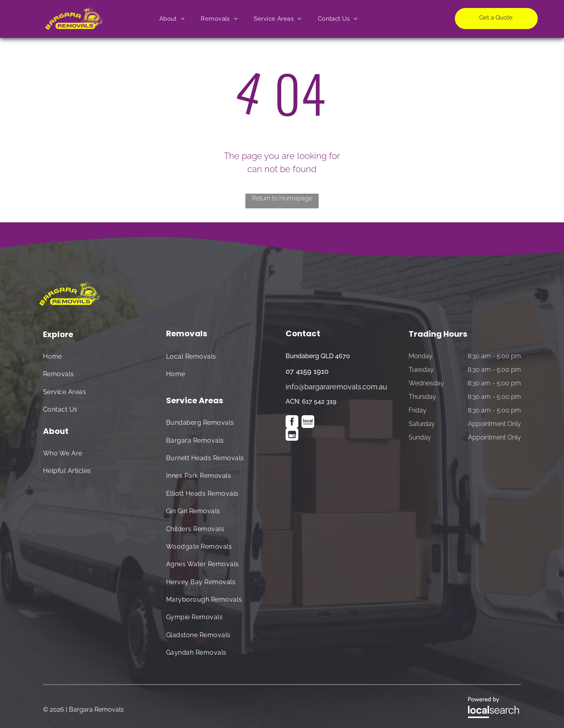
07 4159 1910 (307, 371)
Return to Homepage (282, 198)
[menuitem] (172, 19)
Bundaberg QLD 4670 (318, 356)
